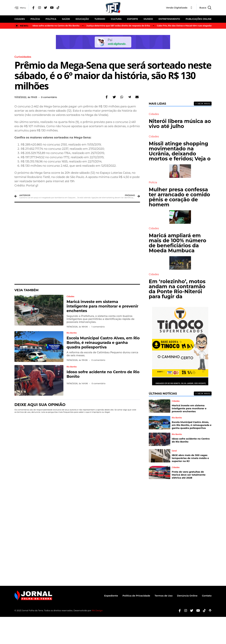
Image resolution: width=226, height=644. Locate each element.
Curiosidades (23, 57)
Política (51, 19)
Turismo (100, 19)
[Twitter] (46, 8)
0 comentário (49, 97)
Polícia (35, 19)
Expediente (110, 595)
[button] (107, 97)
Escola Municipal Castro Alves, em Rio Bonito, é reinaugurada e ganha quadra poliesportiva (103, 342)
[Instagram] (40, 8)
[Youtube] (197, 610)
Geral (174, 451)
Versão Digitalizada (177, 8)
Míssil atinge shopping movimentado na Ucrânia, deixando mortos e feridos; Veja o (180, 151)
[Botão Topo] (209, 610)
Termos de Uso (163, 595)
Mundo (148, 19)
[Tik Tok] (59, 8)
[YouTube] (53, 8)
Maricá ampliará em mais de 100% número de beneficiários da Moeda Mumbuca (178, 243)
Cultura (116, 19)
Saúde (66, 19)
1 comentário (98, 326)
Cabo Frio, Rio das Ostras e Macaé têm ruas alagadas (184, 25)
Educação (82, 19)
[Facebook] (34, 8)
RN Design (97, 610)
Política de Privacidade (136, 595)
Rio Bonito (72, 333)
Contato (207, 595)
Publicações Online (199, 19)
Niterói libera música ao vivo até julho (180, 123)
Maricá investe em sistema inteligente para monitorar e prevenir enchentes (102, 306)
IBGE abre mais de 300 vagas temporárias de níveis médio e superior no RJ (190, 458)
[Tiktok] (203, 610)
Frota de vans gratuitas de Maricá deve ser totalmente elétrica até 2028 (189, 475)
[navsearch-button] (204, 8)
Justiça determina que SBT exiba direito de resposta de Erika (118, 25)
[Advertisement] (77, 243)
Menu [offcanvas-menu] (20, 8)
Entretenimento (169, 19)
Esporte (133, 19)
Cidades (20, 19)
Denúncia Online (187, 595)
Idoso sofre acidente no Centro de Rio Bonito (56, 25)
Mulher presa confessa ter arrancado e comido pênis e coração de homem (179, 197)
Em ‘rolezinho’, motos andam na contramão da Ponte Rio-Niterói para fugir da (177, 289)
